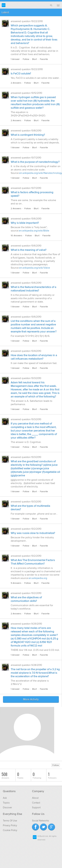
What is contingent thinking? (28, 135)
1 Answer (15, 59)
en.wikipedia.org (38, 578)
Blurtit (4, 5)
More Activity (31, 699)
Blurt (35, 59)
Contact (36, 803)
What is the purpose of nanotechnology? (35, 162)
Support (36, 807)
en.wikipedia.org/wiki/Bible (34, 231)
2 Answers (16, 83)
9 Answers (16, 583)
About (35, 798)
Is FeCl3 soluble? (21, 74)
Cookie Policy (10, 830)
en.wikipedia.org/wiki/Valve (35, 268)
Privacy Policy (10, 825)
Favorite (44, 59)
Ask (5, 798)
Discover (7, 807)
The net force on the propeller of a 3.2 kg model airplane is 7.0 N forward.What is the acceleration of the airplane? (35, 673)
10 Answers (17, 236)
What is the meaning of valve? (29, 250)
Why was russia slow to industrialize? (33, 533)
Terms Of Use (10, 821)
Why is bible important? (25, 223)
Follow (26, 59)
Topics (6, 803)
